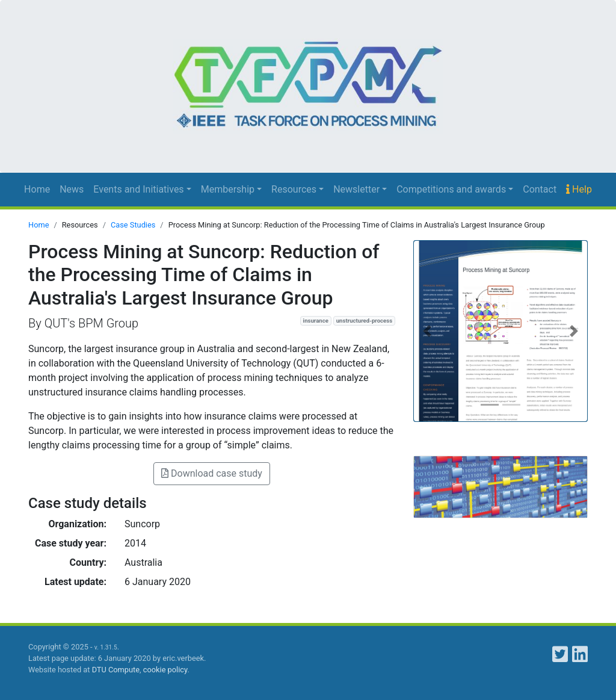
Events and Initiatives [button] (138, 189)
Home (37, 189)
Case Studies (133, 225)
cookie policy (165, 670)
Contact (540, 189)
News (72, 189)
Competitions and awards (451, 189)
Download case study (212, 473)
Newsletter (356, 189)
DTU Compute (116, 670)
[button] (427, 331)
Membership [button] (228, 189)
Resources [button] (294, 189)
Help (579, 189)
